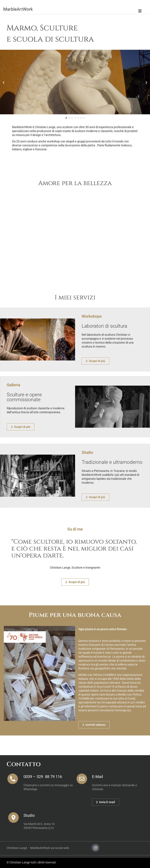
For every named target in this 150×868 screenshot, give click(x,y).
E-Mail (98, 777)
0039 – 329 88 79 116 (43, 777)
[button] (140, 11)
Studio (29, 815)
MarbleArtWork (18, 9)
